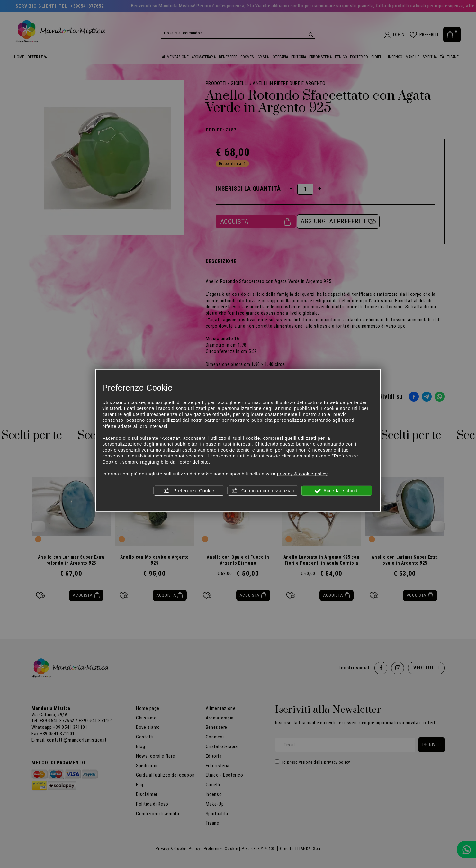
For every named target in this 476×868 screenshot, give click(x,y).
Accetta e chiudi (337, 491)
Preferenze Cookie (189, 491)
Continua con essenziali (263, 491)
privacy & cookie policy (302, 474)
